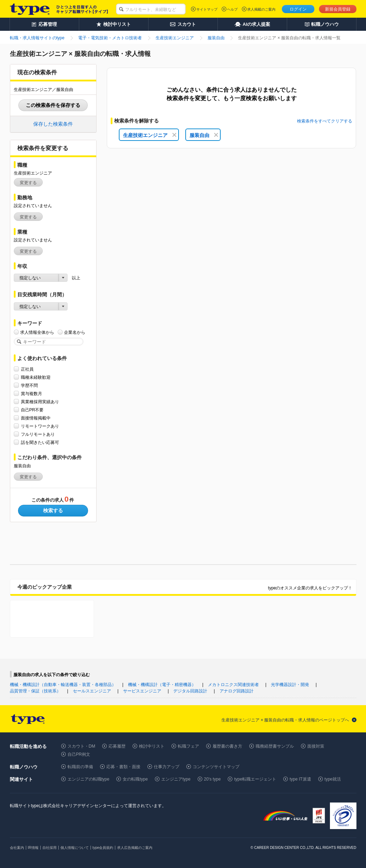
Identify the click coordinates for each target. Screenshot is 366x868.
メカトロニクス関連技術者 (233, 685)
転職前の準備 (80, 767)
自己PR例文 (79, 754)
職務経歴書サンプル (275, 746)
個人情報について (75, 848)
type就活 (333, 779)
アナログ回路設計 (237, 691)
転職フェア (188, 746)
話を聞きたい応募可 (40, 442)
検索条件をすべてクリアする (325, 121)
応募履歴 (117, 746)
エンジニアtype (176, 779)
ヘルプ (232, 9)
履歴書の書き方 (227, 746)
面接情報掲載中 (36, 418)
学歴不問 (29, 385)
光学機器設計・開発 (290, 685)
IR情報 (33, 848)
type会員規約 (103, 848)
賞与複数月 (31, 393)
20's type (213, 779)
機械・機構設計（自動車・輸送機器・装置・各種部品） (63, 685)
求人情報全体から (37, 332)
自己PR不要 (32, 410)
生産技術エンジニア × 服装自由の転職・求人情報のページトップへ (285, 720)
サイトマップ (207, 9)
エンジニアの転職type (89, 779)
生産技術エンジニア (150, 135)
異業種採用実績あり (40, 402)
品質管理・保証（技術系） (35, 691)
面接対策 (316, 746)
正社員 (27, 369)
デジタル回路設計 (190, 691)
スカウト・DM (82, 746)
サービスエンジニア (142, 691)
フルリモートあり (38, 434)
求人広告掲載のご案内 (135, 848)
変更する (28, 183)
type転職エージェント (255, 779)
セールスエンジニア (92, 691)
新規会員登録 (338, 9)
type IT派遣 (300, 779)
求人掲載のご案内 (261, 9)
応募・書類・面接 (123, 767)
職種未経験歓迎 (36, 377)
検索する (53, 510)
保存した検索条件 (53, 124)
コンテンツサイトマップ (216, 767)
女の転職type (135, 779)
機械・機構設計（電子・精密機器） (162, 685)
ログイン (298, 9)
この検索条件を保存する (53, 105)
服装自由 (204, 135)
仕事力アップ (167, 767)
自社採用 (50, 848)
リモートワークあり (40, 426)
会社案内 (17, 848)
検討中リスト (152, 746)
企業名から (75, 332)
